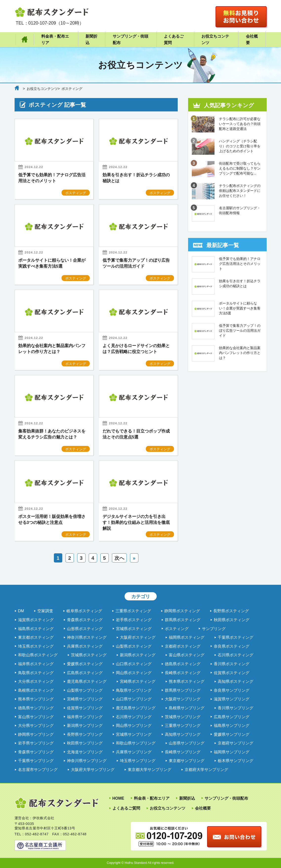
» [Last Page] (134, 558)
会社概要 (252, 39)
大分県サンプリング (36, 726)
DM (21, 611)
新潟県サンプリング (85, 726)
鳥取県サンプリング (134, 690)
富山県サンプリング (36, 717)
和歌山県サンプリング (136, 743)
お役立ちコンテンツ (215, 39)
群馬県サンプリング (183, 690)
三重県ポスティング (133, 611)
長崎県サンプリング (183, 752)
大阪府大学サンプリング (93, 770)
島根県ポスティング (36, 690)
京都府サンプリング (236, 743)
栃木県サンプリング (236, 761)
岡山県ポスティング (134, 673)
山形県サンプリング (187, 743)
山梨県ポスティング (134, 646)
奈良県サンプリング (232, 690)
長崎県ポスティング (183, 673)
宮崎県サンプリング (85, 699)
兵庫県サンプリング (134, 752)
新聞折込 (91, 39)
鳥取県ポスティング (36, 673)
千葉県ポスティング (236, 637)
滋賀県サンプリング (232, 699)
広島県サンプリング (232, 717)
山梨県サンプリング (85, 690)
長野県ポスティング (231, 611)
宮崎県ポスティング (138, 681)
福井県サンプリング (85, 717)
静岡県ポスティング (182, 611)
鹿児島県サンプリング (136, 708)
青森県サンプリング (36, 752)
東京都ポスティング (36, 637)
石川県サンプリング (134, 717)
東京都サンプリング (187, 761)
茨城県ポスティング (89, 655)
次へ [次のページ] (119, 558)
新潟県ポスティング (138, 655)
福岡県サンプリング (232, 752)
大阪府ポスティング (138, 637)
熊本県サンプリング (36, 699)
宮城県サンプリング (134, 734)
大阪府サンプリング (183, 699)
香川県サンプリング (236, 708)
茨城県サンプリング (183, 717)
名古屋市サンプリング (38, 770)
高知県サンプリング (183, 734)
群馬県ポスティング (183, 620)
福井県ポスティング (36, 664)
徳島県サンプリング (36, 708)
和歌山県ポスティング (38, 655)
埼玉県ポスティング (36, 646)
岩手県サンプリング (36, 743)
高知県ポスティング (236, 681)
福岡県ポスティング (187, 637)
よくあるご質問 (174, 39)
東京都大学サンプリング (150, 770)
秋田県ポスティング (232, 620)
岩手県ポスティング (134, 620)
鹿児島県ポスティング (87, 681)
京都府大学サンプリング (206, 770)
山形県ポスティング (85, 629)
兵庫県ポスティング (85, 646)
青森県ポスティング (85, 620)
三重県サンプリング (183, 726)
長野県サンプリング (85, 734)
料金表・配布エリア (55, 39)
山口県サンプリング (134, 699)
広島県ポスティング (85, 673)
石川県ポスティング (236, 655)
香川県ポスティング (232, 664)
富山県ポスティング (187, 655)
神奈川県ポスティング (87, 637)
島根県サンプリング (187, 708)
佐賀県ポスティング (232, 673)
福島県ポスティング (36, 629)
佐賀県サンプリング (85, 708)
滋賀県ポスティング (36, 620)
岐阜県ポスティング (84, 611)
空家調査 (45, 611)
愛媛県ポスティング (85, 664)
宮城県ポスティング (134, 629)
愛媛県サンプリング (232, 734)
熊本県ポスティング (187, 681)
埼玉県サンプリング (138, 761)
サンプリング (214, 629)
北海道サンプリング (85, 752)
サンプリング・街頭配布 (130, 39)
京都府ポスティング (183, 646)
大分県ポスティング (36, 681)
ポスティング (177, 629)
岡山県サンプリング (134, 726)
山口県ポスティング (134, 664)
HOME (25, 40)
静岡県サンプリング (36, 734)
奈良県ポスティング (232, 646)
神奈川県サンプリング (87, 761)
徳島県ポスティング (183, 664)
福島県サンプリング (232, 726)
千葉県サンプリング (36, 761)
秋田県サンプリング (85, 743)
